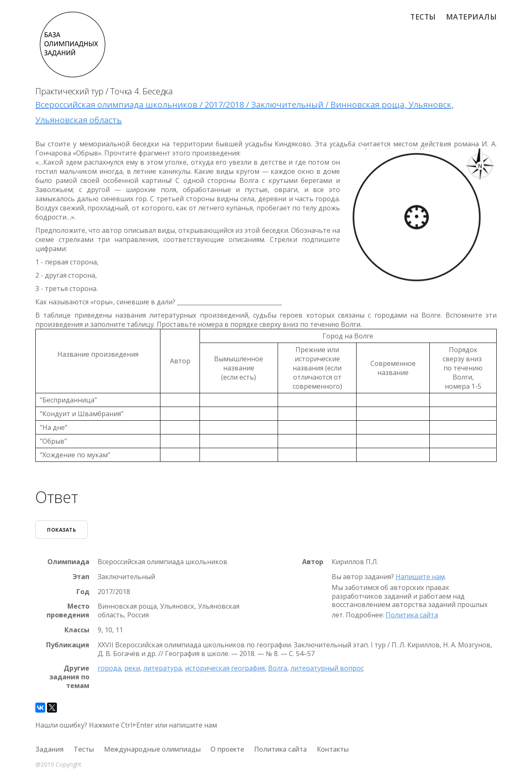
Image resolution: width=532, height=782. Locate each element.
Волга (278, 668)
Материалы (472, 17)
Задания (49, 749)
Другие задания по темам (69, 677)
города (109, 668)
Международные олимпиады (152, 749)
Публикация (68, 645)
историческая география (225, 668)
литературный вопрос (327, 668)
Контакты (333, 749)
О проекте (227, 749)
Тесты (423, 17)
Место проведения (68, 611)
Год (83, 592)
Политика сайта (412, 615)
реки (132, 668)
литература (163, 668)
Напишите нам (420, 577)
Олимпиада (68, 562)
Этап (81, 577)
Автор (313, 562)
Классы (77, 630)
